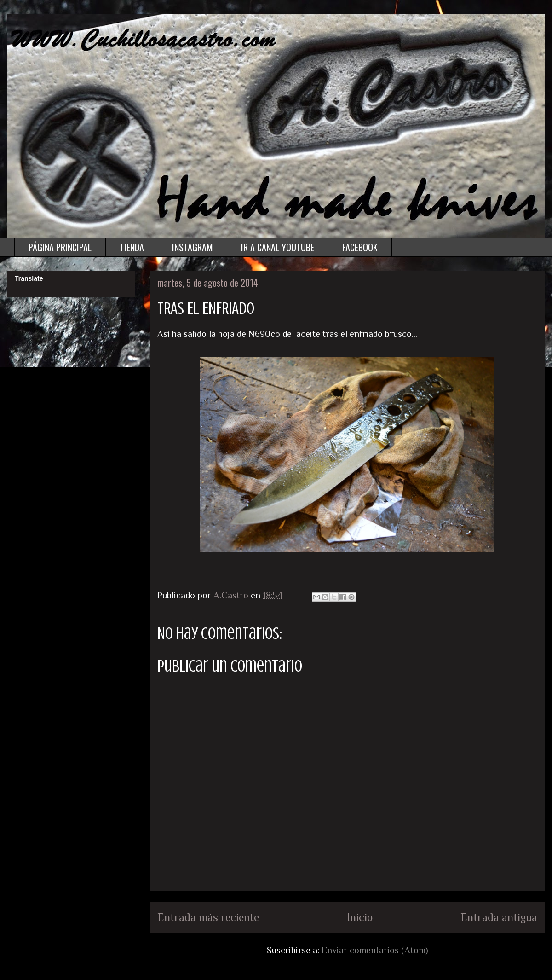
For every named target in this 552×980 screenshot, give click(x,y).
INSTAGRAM (193, 247)
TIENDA (132, 247)
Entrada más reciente (208, 917)
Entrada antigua (499, 917)
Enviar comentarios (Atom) (375, 950)
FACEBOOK (360, 247)
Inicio (360, 917)
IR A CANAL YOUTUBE (278, 247)
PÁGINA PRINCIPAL (60, 247)
